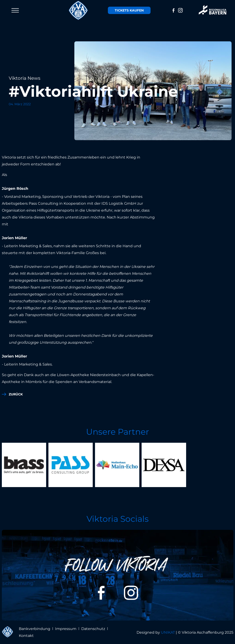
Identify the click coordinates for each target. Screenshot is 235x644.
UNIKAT (168, 632)
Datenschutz (93, 629)
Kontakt (26, 636)
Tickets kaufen (129, 10)
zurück (16, 394)
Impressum (66, 629)
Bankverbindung (35, 629)
